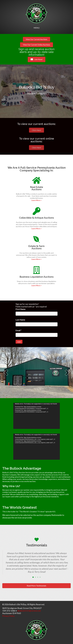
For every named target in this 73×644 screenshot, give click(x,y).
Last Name (20, 320)
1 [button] (33, 577)
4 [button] (40, 577)
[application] (37, 416)
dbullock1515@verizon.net (29, 611)
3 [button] (38, 577)
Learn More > (36, 200)
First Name (21, 309)
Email (19, 330)
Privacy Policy (8, 616)
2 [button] (35, 577)
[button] (6, 373)
